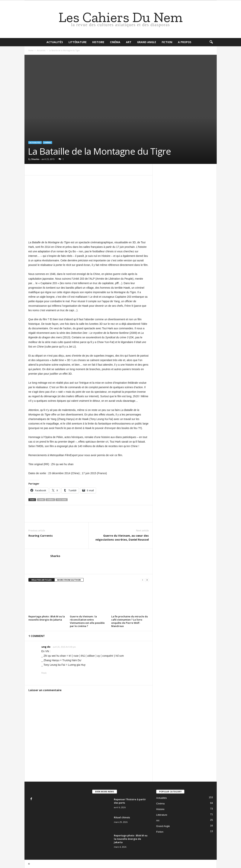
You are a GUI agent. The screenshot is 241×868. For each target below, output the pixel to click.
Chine (41, 500)
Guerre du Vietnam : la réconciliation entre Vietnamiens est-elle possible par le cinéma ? (87, 621)
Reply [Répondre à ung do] (44, 673)
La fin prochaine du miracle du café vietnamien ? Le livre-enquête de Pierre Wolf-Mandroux (130, 621)
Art (129, 42)
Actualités (55, 42)
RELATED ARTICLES (42, 580)
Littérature (78, 42)
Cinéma (115, 42)
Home (31, 50)
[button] (211, 42)
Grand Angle (147, 42)
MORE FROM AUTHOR (69, 580)
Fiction (167, 42)
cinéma (50, 500)
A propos (185, 42)
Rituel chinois (122, 817)
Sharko (35, 159)
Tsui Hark (62, 500)
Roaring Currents (41, 536)
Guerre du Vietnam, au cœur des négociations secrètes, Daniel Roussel (122, 537)
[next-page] (147, 580)
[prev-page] (143, 580)
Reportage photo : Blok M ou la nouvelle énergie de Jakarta (47, 618)
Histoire (98, 42)
